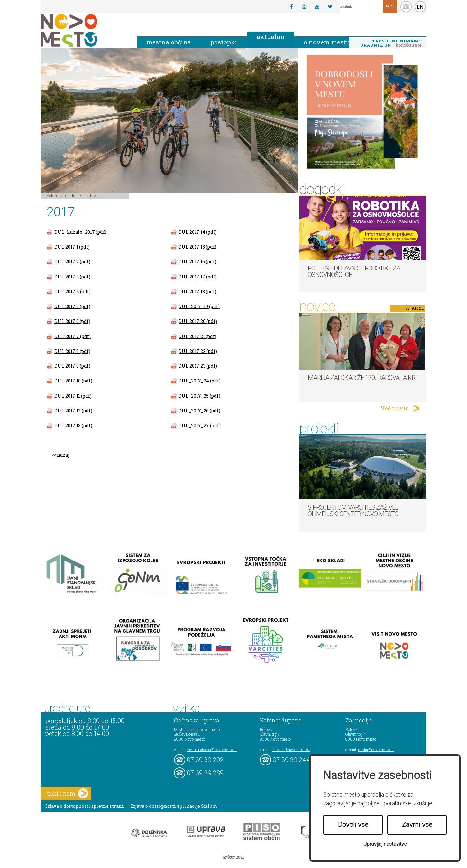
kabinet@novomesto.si (291, 750)
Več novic (395, 408)
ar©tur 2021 (233, 857)
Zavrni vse (417, 825)
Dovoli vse (353, 825)
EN (420, 7)
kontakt (406, 7)
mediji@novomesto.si (376, 750)
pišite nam (68, 793)
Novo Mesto (84, 30)
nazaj (63, 455)
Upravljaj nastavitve (385, 844)
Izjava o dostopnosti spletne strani (85, 806)
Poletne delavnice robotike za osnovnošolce (354, 271)
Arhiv (91, 196)
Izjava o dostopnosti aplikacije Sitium (174, 806)
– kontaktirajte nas (391, 43)
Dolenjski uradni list (65, 196)
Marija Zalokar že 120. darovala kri (362, 378)
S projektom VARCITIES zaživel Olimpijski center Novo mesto (353, 511)
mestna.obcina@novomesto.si (212, 750)
